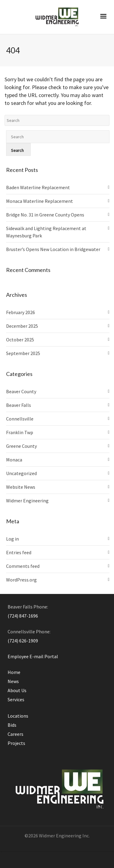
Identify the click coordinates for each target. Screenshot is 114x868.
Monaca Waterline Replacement (40, 201)
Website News (21, 487)
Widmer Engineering (27, 501)
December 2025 (22, 326)
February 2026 (21, 312)
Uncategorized (21, 473)
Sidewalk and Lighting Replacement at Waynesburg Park (46, 232)
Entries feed (19, 552)
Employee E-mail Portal (33, 656)
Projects (16, 743)
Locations (18, 716)
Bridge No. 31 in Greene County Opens (45, 215)
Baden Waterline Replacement (38, 187)
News (13, 681)
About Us (17, 690)
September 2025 (23, 353)
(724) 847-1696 (23, 616)
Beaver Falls (19, 405)
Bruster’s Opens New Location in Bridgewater (53, 249)
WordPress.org (21, 580)
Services (16, 699)
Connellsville (20, 419)
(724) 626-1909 (23, 641)
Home (14, 672)
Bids (12, 725)
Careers (16, 734)
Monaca (14, 460)
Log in (12, 539)
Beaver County (21, 391)
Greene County (21, 446)
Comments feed (23, 566)
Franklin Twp (20, 432)
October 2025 (20, 340)
